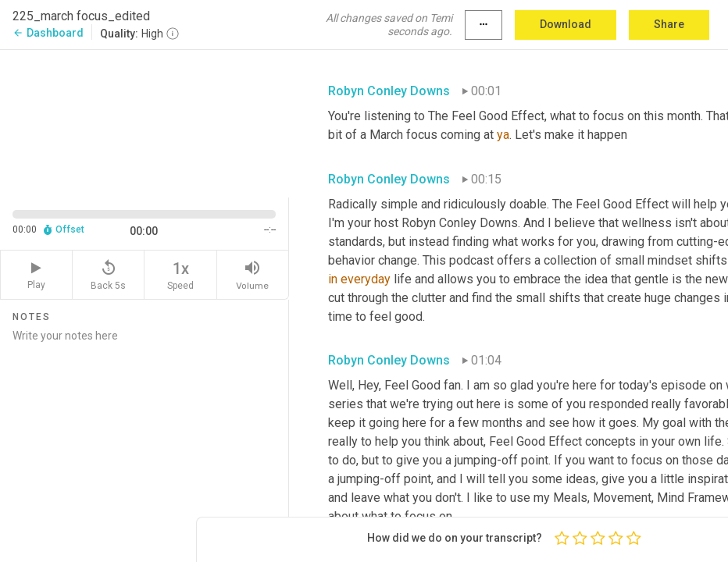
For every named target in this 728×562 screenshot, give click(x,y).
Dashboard (48, 33)
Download (566, 24)
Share (669, 24)
